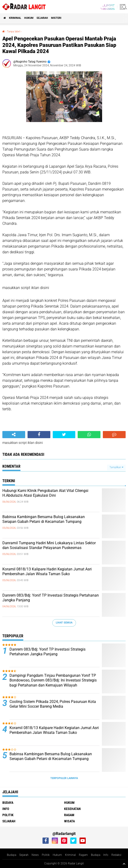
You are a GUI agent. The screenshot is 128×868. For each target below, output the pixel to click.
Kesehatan (72, 809)
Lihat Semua (64, 623)
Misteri (56, 18)
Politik (8, 815)
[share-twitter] (64, 435)
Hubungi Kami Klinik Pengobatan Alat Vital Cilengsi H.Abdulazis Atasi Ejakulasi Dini (45, 493)
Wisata (69, 821)
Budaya (8, 803)
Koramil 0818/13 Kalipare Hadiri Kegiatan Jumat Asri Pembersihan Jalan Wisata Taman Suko (47, 572)
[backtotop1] (124, 864)
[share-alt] (14, 435)
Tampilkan (116, 467)
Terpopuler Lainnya (64, 778)
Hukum (29, 18)
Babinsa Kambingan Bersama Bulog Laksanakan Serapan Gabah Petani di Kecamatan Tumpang (44, 519)
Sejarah (42, 18)
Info (6, 809)
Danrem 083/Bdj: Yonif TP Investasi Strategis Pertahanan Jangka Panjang (51, 598)
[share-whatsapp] (89, 435)
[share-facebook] (39, 435)
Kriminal (15, 18)
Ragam (69, 815)
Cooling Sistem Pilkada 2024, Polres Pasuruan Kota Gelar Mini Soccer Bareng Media (53, 704)
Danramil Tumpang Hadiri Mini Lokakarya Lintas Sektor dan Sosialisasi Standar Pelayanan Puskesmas (49, 545)
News (35, 855)
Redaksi (116, 855)
